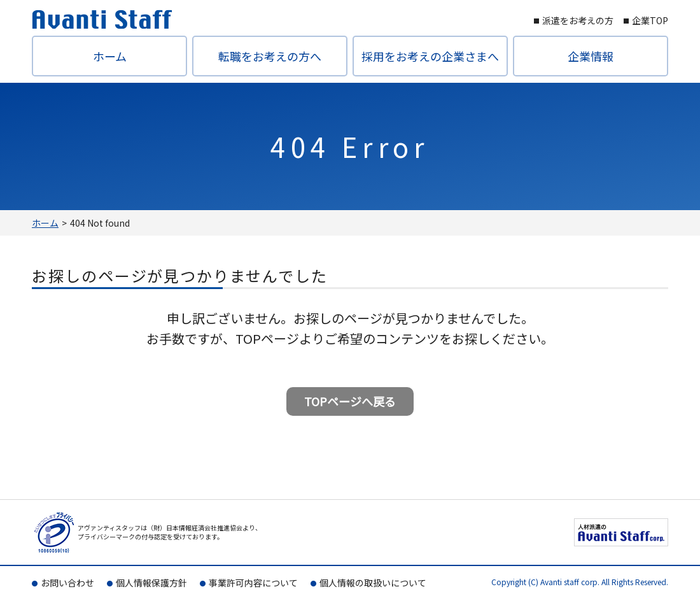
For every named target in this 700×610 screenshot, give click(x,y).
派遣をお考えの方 (578, 20)
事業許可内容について (253, 583)
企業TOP (650, 20)
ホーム (110, 56)
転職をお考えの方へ (270, 56)
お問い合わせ (67, 583)
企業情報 (591, 56)
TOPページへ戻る (350, 401)
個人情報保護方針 (151, 583)
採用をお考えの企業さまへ (430, 56)
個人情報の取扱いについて (373, 583)
